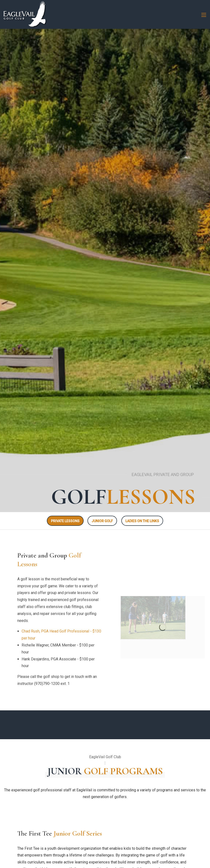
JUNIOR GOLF (102, 521)
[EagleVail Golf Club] (25, 14)
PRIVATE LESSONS (65, 521)
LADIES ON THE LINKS (142, 521)
